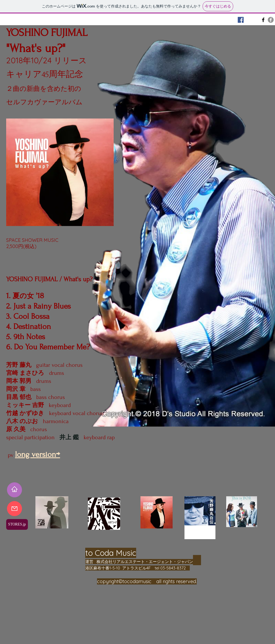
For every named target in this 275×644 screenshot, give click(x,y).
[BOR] (248, 20)
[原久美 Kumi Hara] (256, 20)
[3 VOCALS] (271, 20)
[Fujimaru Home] (241, 20)
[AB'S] (263, 20)
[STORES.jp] (17, 524)
